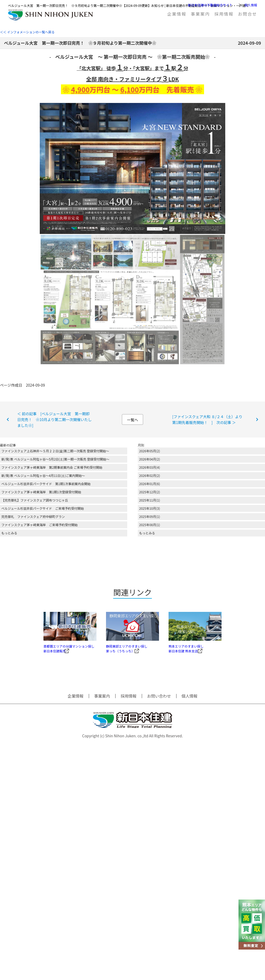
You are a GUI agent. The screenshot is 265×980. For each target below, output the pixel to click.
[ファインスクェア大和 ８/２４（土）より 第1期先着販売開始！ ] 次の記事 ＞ (209, 419)
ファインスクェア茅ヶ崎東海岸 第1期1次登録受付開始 (41, 492)
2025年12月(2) (150, 492)
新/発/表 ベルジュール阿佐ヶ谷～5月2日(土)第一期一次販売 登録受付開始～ (55, 459)
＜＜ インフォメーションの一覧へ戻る (27, 32)
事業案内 (200, 14)
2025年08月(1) (150, 525)
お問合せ (248, 14)
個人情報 (251, 5)
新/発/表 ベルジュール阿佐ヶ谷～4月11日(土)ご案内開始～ (43, 475)
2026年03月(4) (150, 467)
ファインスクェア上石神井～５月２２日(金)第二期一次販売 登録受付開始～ (55, 451)
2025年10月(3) (150, 508)
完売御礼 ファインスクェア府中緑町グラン (33, 516)
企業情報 (177, 14)
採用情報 (224, 14)
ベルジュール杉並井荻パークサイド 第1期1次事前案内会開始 (46, 484)
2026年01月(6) (150, 484)
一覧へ (132, 420)
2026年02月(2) (150, 475)
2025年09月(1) (150, 516)
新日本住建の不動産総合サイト (210, 5)
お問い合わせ (159, 703)
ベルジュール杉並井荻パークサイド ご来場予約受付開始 (43, 508)
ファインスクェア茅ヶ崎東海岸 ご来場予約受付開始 (39, 525)
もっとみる (9, 533)
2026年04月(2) (150, 459)
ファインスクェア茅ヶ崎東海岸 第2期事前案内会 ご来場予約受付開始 (52, 467)
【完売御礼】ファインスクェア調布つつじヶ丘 (35, 500)
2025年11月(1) (150, 500)
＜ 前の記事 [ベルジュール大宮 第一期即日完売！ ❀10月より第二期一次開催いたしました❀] (54, 419)
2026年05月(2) (150, 451)
